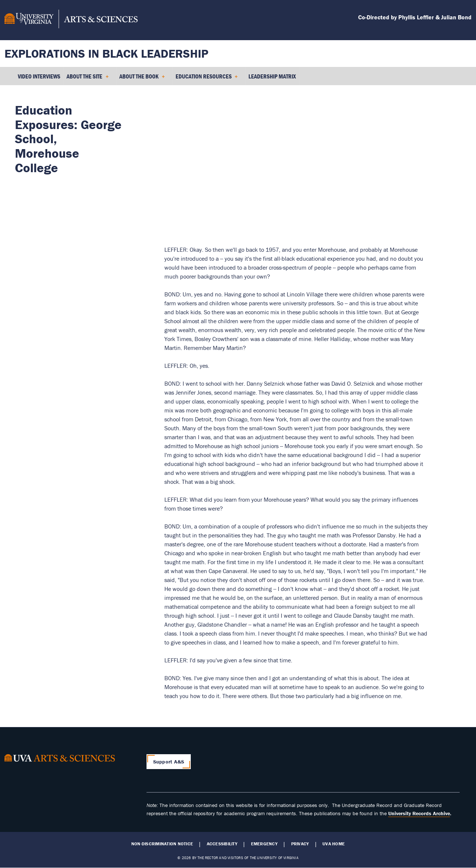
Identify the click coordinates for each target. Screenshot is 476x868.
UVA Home (334, 844)
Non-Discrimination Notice (162, 844)
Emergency (264, 844)
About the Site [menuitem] (88, 79)
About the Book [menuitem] (142, 79)
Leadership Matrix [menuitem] (272, 76)
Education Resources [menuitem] (207, 79)
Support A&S (169, 762)
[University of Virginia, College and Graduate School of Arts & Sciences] (71, 20)
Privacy (300, 844)
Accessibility (222, 844)
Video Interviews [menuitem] (39, 76)
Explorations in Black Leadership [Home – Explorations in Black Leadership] (106, 53)
